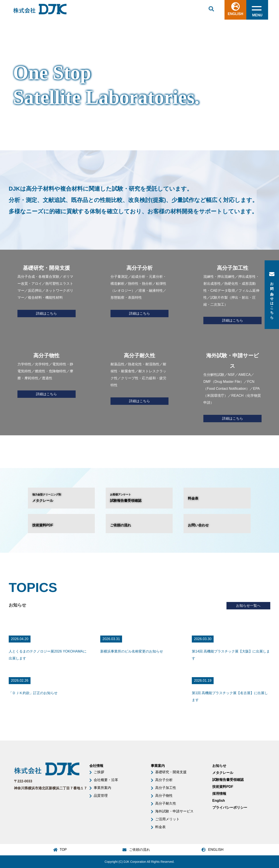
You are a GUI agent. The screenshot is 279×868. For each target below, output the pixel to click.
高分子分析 (164, 780)
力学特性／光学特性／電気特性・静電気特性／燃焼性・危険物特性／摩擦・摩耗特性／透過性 (47, 374)
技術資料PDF (43, 525)
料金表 (193, 498)
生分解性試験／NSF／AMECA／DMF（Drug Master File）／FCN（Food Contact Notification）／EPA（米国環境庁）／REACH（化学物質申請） (232, 386)
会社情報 (96, 766)
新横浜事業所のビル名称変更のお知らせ (132, 651)
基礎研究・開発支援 (171, 772)
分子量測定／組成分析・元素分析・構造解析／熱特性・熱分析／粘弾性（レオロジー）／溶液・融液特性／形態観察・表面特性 (140, 290)
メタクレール (61, 497)
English (219, 801)
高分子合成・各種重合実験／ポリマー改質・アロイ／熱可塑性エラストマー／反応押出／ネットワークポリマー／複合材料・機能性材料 (47, 290)
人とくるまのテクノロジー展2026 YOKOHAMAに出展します (48, 655)
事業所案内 (102, 788)
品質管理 (101, 796)
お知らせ (219, 766)
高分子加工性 (166, 788)
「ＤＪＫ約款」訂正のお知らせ (33, 693)
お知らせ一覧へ (248, 606)
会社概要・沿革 (106, 780)
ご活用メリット (167, 819)
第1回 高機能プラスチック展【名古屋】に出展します (230, 696)
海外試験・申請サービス (174, 811)
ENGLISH (235, 9)
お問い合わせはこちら (272, 295)
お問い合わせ (198, 525)
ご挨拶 (99, 772)
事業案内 (158, 766)
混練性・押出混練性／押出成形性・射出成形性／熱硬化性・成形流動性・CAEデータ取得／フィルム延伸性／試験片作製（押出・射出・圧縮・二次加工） (232, 293)
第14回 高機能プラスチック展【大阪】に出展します (231, 655)
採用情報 (219, 794)
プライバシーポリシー (230, 808)
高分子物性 (164, 796)
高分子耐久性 (166, 803)
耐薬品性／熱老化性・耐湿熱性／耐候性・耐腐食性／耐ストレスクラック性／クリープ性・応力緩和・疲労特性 (140, 378)
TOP (63, 850)
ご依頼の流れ (121, 525)
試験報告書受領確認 (139, 497)
